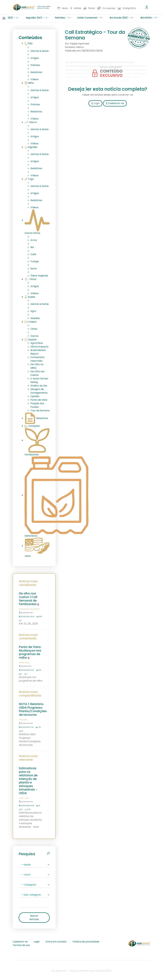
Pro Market (106, 8)
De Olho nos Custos (37, 373)
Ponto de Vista (39, 400)
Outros (34, 336)
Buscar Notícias (34, 918)
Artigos (35, 58)
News (63, 8)
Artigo (22, 663)
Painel (89, 8)
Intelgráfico (127, 8)
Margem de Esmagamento (39, 391)
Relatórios (36, 72)
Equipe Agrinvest (26, 613)
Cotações (32, 426)
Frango (35, 261)
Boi (32, 247)
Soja (28, 43)
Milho (29, 83)
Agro (33, 311)
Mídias (76, 8)
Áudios (30, 297)
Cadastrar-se (115, 103)
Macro (31, 122)
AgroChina (37, 343)
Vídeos (34, 79)
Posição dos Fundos (37, 405)
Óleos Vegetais (39, 276)
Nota (21, 720)
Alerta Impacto (39, 347)
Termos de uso (21, 945)
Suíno (34, 269)
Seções (31, 340)
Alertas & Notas (40, 51)
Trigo (29, 179)
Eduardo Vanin (25, 666)
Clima (30, 279)
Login (95, 103)
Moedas (35, 318)
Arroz (34, 240)
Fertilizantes (24, 609)
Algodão (31, 147)
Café (33, 254)
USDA (25, 720)
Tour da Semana (40, 411)
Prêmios (35, 65)
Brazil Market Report (38, 352)
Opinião (35, 396)
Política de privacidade (86, 942)
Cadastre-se (20, 942)
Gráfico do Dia (39, 386)
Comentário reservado (37, 359)
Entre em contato (56, 942)
